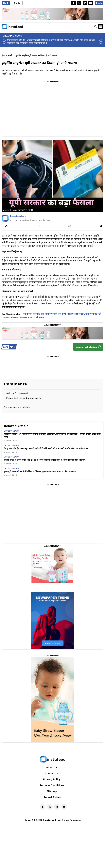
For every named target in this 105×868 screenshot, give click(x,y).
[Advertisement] (27, 110)
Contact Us (52, 773)
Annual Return (52, 797)
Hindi (6, 3)
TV (9, 347)
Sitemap (52, 791)
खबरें (10, 56)
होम (3, 56)
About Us (52, 767)
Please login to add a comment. (24, 398)
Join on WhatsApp (88, 347)
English (17, 3)
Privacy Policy (52, 779)
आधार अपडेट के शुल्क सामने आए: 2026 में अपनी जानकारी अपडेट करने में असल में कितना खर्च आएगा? (44, 460)
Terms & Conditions (52, 785)
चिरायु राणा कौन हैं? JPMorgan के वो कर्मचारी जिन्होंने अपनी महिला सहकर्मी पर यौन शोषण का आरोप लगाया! (47, 448)
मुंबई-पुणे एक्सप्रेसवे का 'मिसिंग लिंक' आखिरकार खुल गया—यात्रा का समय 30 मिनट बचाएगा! (40, 471)
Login (99, 3)
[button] (95, 27)
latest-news (11, 431)
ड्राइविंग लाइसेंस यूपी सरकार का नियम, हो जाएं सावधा (36, 56)
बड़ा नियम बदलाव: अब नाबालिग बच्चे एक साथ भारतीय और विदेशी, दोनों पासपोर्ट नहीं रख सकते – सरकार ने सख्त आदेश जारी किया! (52, 435)
